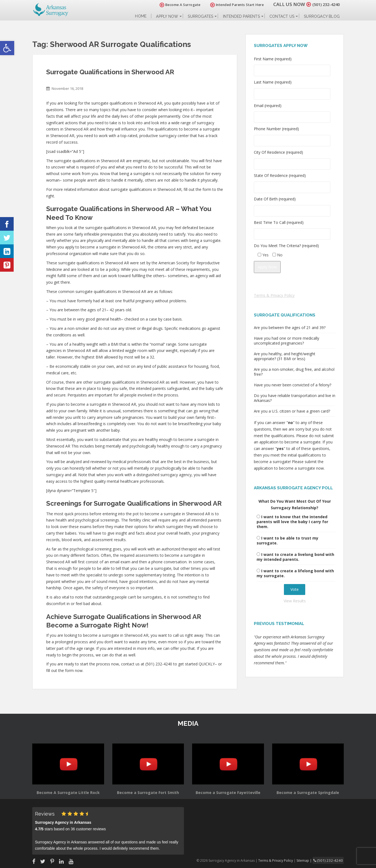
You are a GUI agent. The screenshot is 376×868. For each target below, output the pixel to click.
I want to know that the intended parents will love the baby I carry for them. (292, 522)
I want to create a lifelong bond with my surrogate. (295, 573)
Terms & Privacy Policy (274, 295)
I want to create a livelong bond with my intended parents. (295, 557)
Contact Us (282, 16)
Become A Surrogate (174, 5)
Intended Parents (241, 16)
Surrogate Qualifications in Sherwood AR (110, 72)
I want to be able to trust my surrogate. (287, 540)
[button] (7, 48)
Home (141, 16)
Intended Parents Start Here (231, 5)
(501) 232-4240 (323, 4)
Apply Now (167, 16)
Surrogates (200, 16)
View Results (295, 601)
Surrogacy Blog (322, 16)
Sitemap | (309, 860)
